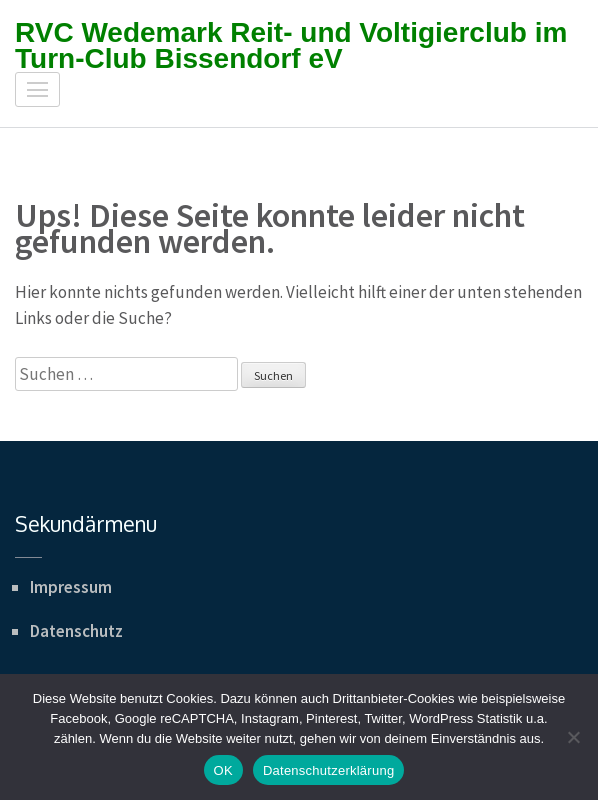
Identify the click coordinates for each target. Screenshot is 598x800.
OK (223, 770)
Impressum (71, 587)
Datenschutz (76, 631)
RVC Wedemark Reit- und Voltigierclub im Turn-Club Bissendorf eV (291, 45)
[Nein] (573, 737)
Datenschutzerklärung (328, 770)
